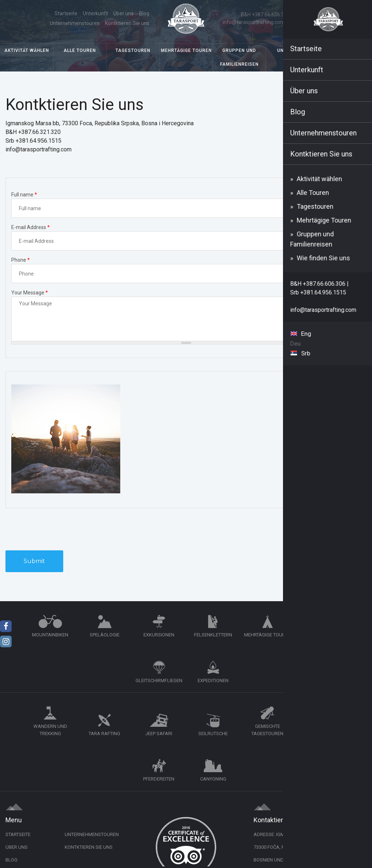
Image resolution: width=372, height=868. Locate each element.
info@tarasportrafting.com (254, 23)
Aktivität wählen (27, 52)
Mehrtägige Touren (186, 52)
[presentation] (61, 530)
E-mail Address (31, 228)
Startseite (41, 14)
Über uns (68, 14)
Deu (352, 19)
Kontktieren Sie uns (127, 24)
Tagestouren (133, 52)
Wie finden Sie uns (346, 52)
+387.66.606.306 (292, 787)
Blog (89, 14)
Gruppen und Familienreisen (239, 58)
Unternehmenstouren (124, 14)
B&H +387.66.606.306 (266, 15)
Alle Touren (80, 52)
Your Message (30, 294)
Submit (34, 562)
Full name (24, 196)
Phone (21, 261)
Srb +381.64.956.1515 (319, 15)
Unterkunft (292, 52)
